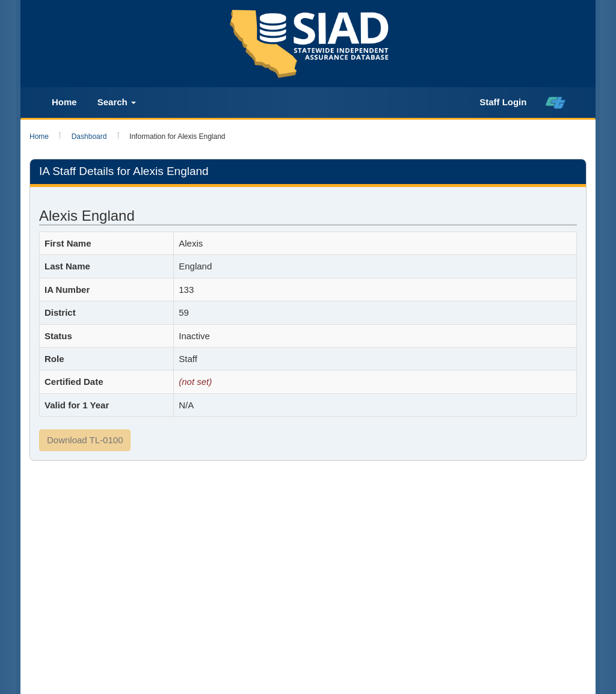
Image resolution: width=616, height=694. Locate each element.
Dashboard (89, 137)
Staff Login (503, 102)
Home (64, 102)
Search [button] (117, 102)
